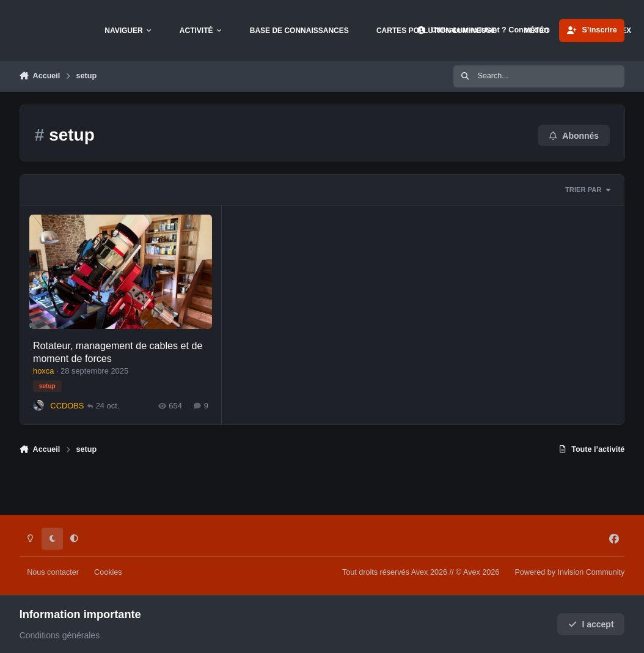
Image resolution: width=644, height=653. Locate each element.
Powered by (569, 572)
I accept (591, 624)
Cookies (108, 572)
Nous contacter (53, 572)
